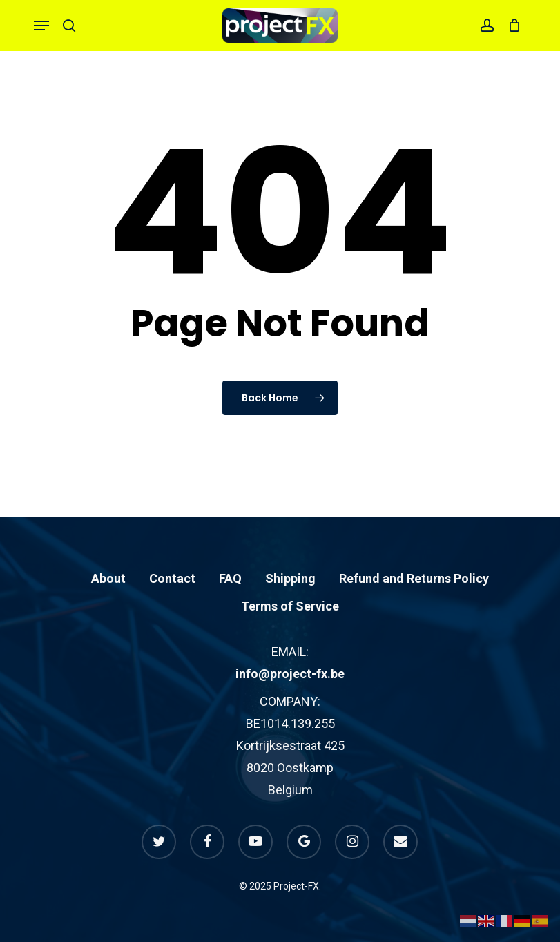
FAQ (230, 578)
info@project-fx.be (290, 674)
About (108, 578)
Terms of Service (290, 606)
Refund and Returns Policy (414, 578)
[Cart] (511, 26)
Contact (172, 578)
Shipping (290, 578)
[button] (41, 26)
